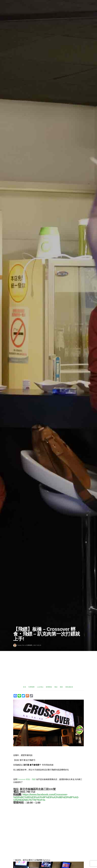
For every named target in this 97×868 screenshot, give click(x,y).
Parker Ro (21, 645)
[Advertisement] (48, 670)
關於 (62, 687)
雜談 (56, 687)
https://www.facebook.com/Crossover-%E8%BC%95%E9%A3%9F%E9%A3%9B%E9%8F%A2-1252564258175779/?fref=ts (46, 797)
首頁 (25, 687)
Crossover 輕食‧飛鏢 (26, 779)
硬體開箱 (49, 687)
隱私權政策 (69, 687)
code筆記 (40, 687)
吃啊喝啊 (29, 645)
